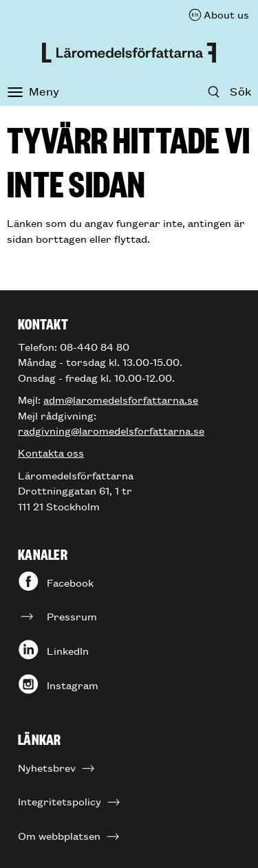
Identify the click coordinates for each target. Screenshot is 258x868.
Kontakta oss (51, 452)
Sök (240, 91)
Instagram (73, 685)
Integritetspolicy (60, 801)
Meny (44, 91)
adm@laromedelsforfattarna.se (121, 399)
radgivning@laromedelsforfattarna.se (111, 430)
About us (226, 14)
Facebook (70, 582)
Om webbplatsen (59, 835)
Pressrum (72, 616)
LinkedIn (68, 650)
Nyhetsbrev (47, 767)
